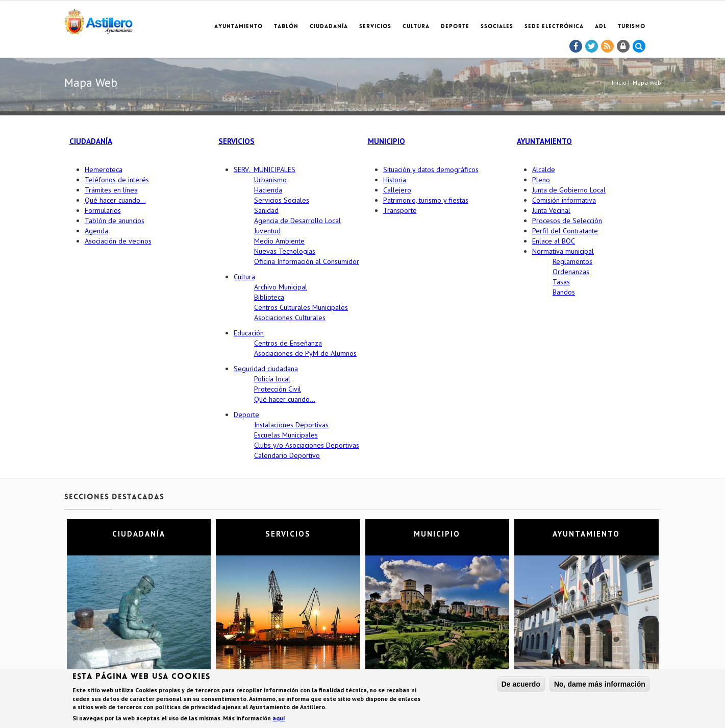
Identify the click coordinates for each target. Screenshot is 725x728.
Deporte (455, 27)
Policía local (272, 379)
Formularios (103, 210)
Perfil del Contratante (565, 231)
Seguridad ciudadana (266, 369)
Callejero (397, 190)
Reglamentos (572, 261)
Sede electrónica (554, 27)
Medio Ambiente (279, 241)
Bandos (564, 292)
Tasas (561, 282)
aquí (279, 719)
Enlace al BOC (554, 241)
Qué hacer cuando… (115, 200)
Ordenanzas (571, 272)
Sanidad (266, 210)
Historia (395, 180)
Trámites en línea (111, 190)
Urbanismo (270, 180)
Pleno (541, 180)
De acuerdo (521, 685)
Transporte (400, 210)
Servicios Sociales (282, 200)
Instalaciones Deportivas (291, 425)
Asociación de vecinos (118, 241)
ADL (601, 27)
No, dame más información (600, 685)
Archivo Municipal (281, 287)
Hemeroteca (104, 169)
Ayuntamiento (239, 27)
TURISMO (632, 27)
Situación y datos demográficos (431, 169)
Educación (249, 333)
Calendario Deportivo (287, 455)
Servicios (375, 27)
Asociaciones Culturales (290, 318)
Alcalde (544, 169)
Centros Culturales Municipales (301, 307)
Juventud (267, 231)
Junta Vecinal (551, 210)
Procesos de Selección (567, 221)
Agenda (96, 231)
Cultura (416, 27)
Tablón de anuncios (115, 221)
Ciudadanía (329, 27)
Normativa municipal (563, 251)
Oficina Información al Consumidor (307, 261)
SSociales (497, 27)
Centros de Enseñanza (288, 343)
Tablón (286, 27)
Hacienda (268, 190)
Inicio (619, 82)
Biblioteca (269, 297)
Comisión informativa (564, 200)
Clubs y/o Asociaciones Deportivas (307, 445)
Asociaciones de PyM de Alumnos (305, 353)
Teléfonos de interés (117, 180)
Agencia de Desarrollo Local (297, 221)
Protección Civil (278, 389)
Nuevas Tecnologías (285, 251)
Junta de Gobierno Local (569, 190)
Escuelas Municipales (286, 435)
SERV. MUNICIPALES (265, 169)
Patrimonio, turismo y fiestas (426, 200)
